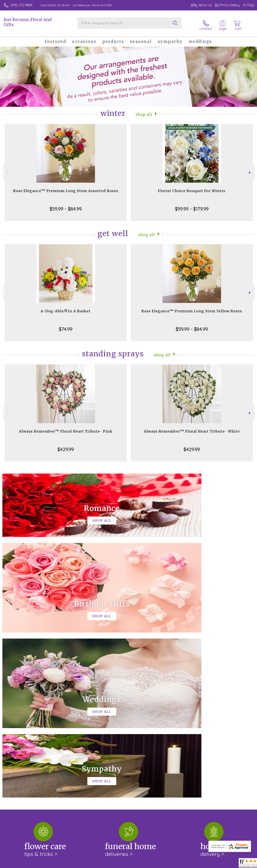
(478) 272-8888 (21, 5)
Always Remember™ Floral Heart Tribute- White (192, 428)
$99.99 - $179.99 (192, 206)
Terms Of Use (163, 864)
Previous (7, 169)
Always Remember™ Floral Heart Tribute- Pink (66, 428)
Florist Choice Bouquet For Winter (192, 188)
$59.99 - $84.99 (66, 206)
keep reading (155, 724)
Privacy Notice (187, 864)
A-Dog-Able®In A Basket (66, 308)
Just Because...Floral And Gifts (28, 22)
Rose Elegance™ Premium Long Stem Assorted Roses (66, 188)
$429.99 (66, 446)
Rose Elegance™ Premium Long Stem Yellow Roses (192, 308)
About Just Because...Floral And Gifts (34, 716)
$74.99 (66, 326)
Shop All (144, 111)
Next (250, 169)
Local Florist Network (215, 864)
